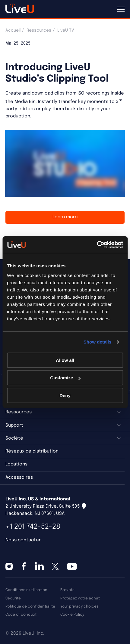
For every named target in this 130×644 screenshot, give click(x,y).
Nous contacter (23, 540)
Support (14, 425)
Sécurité (13, 598)
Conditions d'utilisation (26, 590)
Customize (65, 378)
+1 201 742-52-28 (33, 527)
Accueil (13, 30)
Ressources (39, 30)
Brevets (67, 590)
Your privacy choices (79, 607)
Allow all (65, 360)
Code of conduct (21, 615)
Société (14, 438)
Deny (65, 395)
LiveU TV (66, 30)
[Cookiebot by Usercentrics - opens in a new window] (97, 245)
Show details (98, 342)
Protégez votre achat (80, 598)
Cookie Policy (72, 615)
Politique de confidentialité (30, 607)
